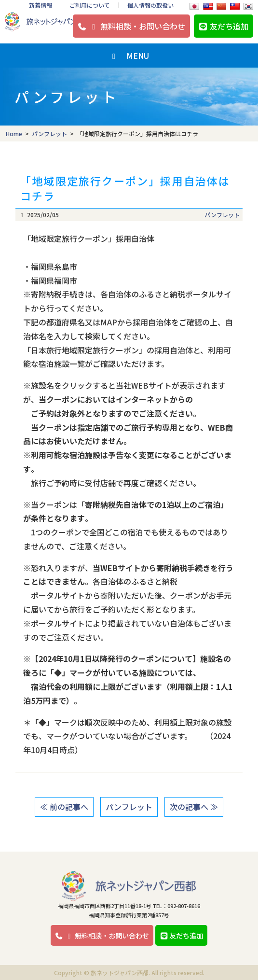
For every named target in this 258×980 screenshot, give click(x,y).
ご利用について (90, 5)
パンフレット (222, 215)
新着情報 (41, 5)
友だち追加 (223, 26)
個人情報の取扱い (150, 5)
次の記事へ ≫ (194, 807)
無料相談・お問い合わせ (131, 26)
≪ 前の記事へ (64, 807)
